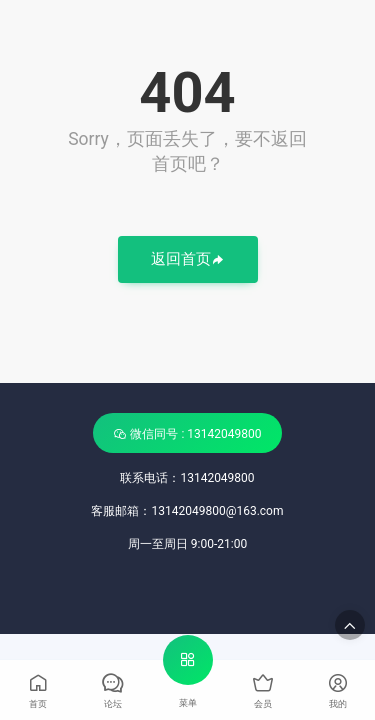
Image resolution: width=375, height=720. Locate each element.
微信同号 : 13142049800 (187, 433)
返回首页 (188, 260)
